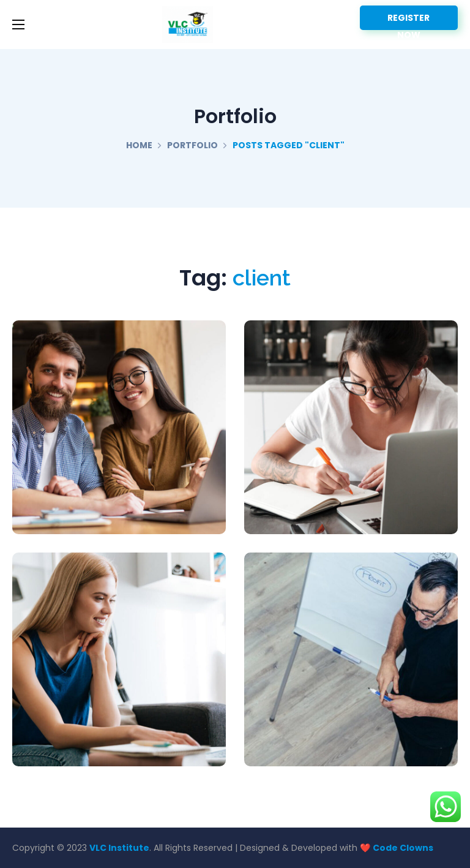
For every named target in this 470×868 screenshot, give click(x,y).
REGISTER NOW (408, 21)
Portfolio (192, 145)
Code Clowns (403, 848)
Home (139, 145)
